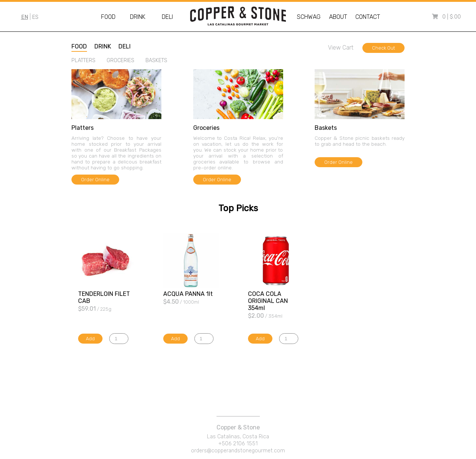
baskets (156, 60)
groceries (120, 60)
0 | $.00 (452, 17)
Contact (368, 17)
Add (90, 339)
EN (25, 17)
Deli (167, 17)
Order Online (95, 180)
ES (35, 17)
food (79, 46)
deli (125, 46)
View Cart (341, 48)
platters (83, 60)
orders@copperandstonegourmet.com (238, 451)
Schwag (309, 17)
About (338, 17)
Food (108, 17)
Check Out (383, 48)
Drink (138, 17)
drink (103, 46)
